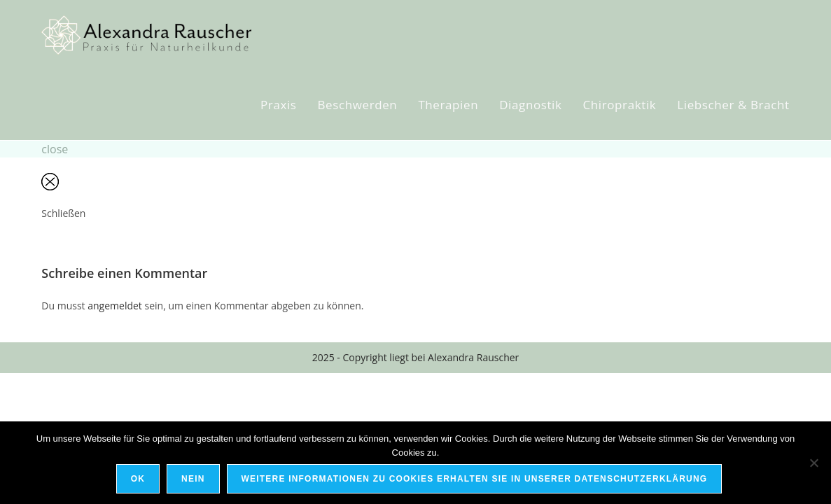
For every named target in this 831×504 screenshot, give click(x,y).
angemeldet (115, 306)
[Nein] (813, 463)
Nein (193, 479)
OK (138, 479)
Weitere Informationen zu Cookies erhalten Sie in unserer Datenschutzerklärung (475, 479)
